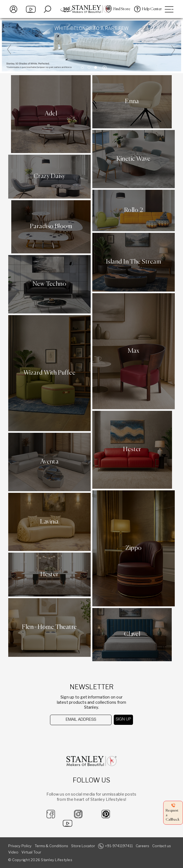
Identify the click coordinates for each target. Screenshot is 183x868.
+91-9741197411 (119, 846)
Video (13, 852)
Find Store (122, 9)
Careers (142, 846)
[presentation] (78, 736)
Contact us (162, 846)
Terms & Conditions (51, 846)
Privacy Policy (20, 846)
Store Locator (83, 846)
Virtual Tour (31, 852)
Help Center (152, 9)
